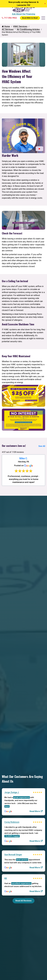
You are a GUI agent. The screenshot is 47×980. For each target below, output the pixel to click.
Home (6, 26)
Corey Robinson (12, 822)
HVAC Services (20, 26)
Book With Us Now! (30, 18)
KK (6, 878)
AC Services (8, 29)
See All (42, 446)
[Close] (45, 4)
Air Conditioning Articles (28, 29)
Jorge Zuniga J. (12, 792)
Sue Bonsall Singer (13, 855)
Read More (35, 811)
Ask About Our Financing (24, 14)
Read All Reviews (23, 901)
